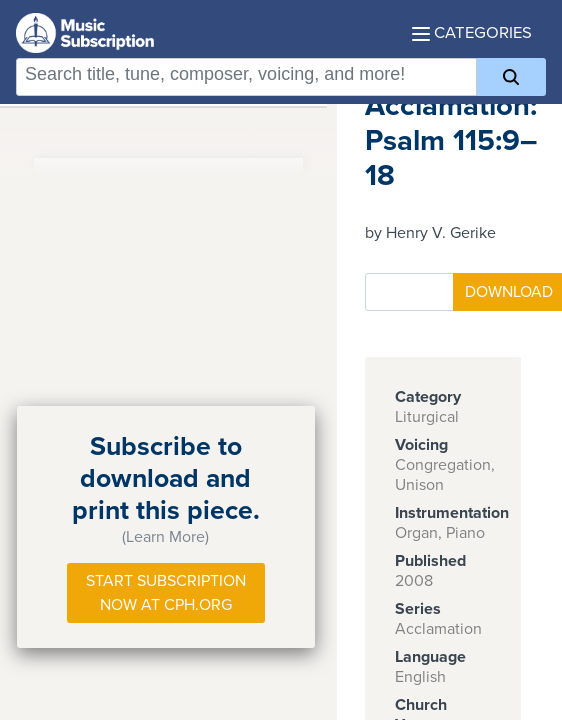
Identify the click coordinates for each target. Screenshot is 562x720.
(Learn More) (165, 537)
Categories (472, 33)
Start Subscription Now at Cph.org (166, 593)
